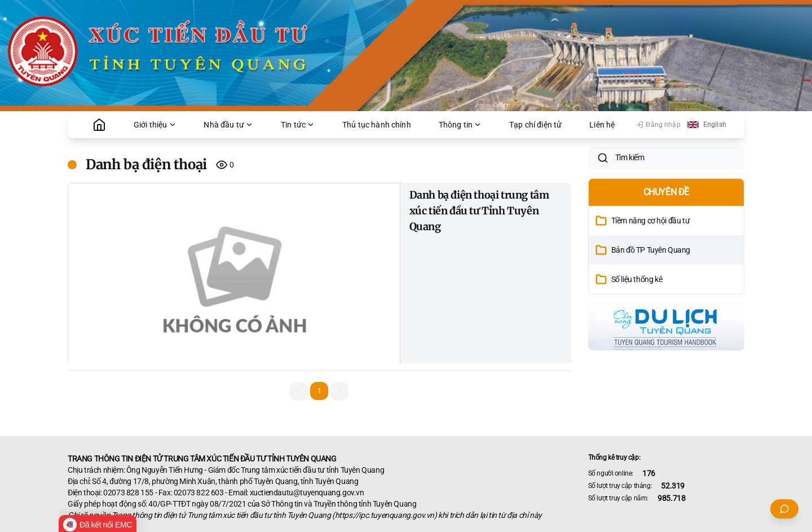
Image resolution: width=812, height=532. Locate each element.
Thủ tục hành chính (377, 125)
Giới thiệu (155, 125)
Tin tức (298, 125)
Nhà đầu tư (228, 125)
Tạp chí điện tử (535, 125)
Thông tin (460, 125)
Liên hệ (602, 125)
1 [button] (319, 391)
